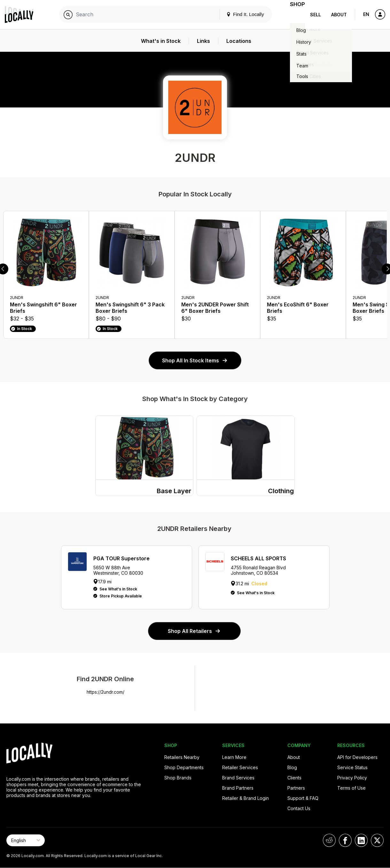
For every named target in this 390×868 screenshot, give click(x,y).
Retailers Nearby (182, 757)
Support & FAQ (303, 798)
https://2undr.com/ (105, 692)
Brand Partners (238, 788)
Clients (294, 778)
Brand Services (238, 778)
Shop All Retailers (194, 631)
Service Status (352, 767)
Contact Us (299, 808)
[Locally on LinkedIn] (361, 840)
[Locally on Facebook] (345, 840)
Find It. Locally (237, 14)
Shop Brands (178, 778)
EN (366, 14)
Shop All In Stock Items (195, 360)
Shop (293, 15)
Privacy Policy (352, 778)
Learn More (234, 757)
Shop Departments (184, 767)
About (339, 15)
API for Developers (357, 757)
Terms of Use (351, 788)
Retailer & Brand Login (246, 798)
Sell (316, 15)
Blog (292, 767)
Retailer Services (240, 767)
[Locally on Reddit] (329, 840)
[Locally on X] (377, 840)
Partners (296, 788)
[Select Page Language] (26, 840)
